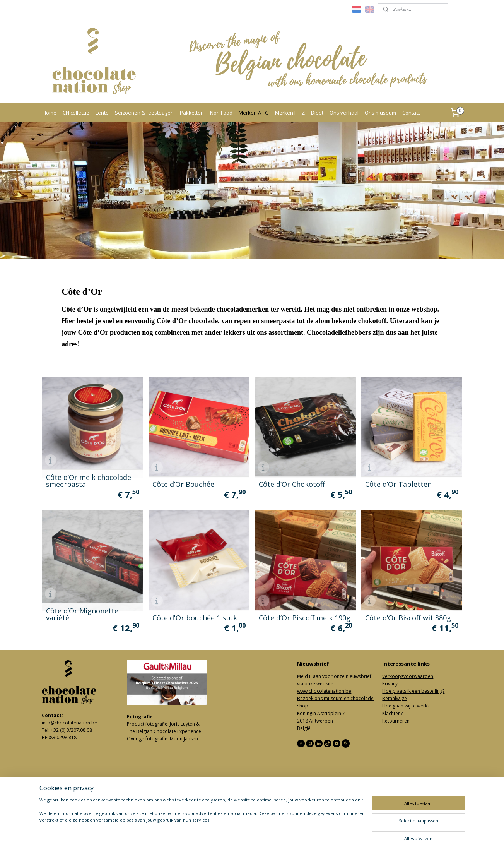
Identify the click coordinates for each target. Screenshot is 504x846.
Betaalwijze (395, 698)
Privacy (390, 684)
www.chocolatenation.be (324, 691)
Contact (411, 113)
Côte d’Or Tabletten (398, 484)
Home (50, 113)
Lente (102, 113)
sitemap (226, 832)
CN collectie (76, 113)
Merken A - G (254, 113)
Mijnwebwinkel (339, 832)
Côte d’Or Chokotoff (291, 484)
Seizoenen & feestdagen (144, 113)
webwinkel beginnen (272, 832)
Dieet (317, 113)
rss (242, 832)
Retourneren (396, 721)
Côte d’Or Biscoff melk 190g (304, 618)
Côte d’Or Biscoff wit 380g (408, 618)
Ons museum (380, 113)
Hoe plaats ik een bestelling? (413, 691)
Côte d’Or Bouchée (183, 484)
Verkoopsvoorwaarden (408, 676)
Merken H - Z (290, 113)
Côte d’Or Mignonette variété (82, 614)
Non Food (221, 113)
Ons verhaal (344, 113)
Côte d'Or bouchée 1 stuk (194, 618)
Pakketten (192, 113)
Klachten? (392, 713)
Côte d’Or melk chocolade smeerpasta (88, 481)
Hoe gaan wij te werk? (406, 706)
